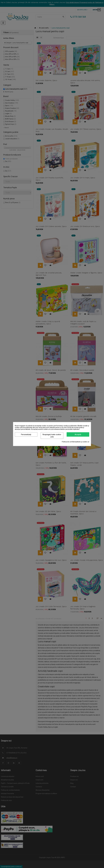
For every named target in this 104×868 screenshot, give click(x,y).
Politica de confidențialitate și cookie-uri (76, 442)
